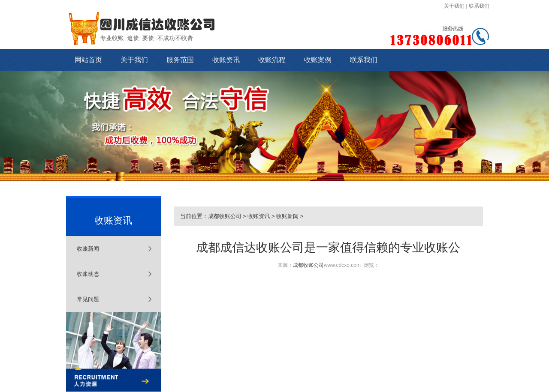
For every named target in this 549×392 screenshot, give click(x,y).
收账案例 (318, 60)
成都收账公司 (225, 216)
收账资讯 (226, 60)
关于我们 (454, 6)
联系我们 (479, 6)
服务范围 (180, 60)
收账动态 (88, 274)
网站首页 (88, 60)
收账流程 (272, 60)
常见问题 (88, 299)
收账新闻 (88, 249)
